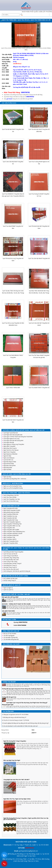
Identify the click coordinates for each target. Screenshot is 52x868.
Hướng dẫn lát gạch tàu (9, 701)
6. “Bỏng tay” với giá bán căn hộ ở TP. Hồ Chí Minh (15, 718)
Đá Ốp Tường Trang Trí (10, 580)
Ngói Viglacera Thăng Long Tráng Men (14, 444)
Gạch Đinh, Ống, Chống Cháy (11, 558)
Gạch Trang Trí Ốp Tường (10, 562)
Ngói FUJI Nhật (7, 469)
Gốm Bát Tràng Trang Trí (10, 567)
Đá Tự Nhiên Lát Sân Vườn (10, 578)
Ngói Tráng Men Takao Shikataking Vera (14, 532)
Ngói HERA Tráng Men (9, 446)
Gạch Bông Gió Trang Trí (10, 565)
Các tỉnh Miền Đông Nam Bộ (11, 639)
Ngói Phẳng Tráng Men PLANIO (12, 510)
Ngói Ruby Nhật (8, 467)
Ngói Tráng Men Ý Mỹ (9, 537)
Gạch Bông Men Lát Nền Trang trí (12, 563)
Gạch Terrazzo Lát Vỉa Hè (10, 554)
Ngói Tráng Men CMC (9, 528)
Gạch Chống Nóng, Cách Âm (11, 495)
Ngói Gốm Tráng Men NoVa (11, 541)
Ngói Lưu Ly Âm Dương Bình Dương (13, 488)
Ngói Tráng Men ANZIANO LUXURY (13, 533)
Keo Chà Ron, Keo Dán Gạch (11, 569)
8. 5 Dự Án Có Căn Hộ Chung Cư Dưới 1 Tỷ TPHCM (15, 724)
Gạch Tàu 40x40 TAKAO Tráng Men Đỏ (39, 388)
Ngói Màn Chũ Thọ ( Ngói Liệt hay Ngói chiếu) (17, 799)
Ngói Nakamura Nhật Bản (10, 454)
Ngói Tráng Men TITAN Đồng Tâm (13, 524)
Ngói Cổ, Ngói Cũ (8, 588)
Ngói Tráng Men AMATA (10, 539)
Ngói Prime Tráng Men (10, 452)
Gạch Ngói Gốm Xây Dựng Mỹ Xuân (13, 435)
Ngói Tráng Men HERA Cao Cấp (12, 526)
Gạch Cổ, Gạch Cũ (8, 590)
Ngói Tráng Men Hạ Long (10, 516)
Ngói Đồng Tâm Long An (10, 448)
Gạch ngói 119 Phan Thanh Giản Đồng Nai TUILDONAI (18, 437)
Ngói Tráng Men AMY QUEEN (11, 530)
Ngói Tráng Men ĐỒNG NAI (11, 514)
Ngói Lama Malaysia (9, 458)
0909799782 (23, 622)
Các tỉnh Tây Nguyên (9, 636)
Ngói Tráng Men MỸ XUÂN (10, 508)
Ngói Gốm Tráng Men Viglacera (12, 522)
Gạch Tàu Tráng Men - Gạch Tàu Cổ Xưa (16, 20)
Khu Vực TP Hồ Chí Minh (10, 634)
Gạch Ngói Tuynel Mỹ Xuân (11, 433)
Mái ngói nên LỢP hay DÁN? (10, 597)
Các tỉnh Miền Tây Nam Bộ (10, 637)
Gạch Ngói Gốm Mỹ (9, 442)
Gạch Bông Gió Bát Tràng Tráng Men (13, 552)
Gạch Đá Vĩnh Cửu (8, 460)
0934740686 (22, 625)
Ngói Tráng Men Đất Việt (10, 518)
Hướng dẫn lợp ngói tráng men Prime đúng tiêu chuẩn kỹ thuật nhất (23, 692)
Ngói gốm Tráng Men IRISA (11, 543)
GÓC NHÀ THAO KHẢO (8, 611)
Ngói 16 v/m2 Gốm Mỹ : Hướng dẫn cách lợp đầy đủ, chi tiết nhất (21, 686)
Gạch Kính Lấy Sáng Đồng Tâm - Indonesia (15, 479)
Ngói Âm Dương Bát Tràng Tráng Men (15, 741)
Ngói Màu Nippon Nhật (10, 462)
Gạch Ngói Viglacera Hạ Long (11, 439)
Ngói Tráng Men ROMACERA (11, 535)
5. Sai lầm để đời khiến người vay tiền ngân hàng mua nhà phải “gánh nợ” (21, 715)
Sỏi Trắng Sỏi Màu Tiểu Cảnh (11, 560)
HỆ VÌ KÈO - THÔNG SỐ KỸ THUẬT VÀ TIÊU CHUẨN (16, 604)
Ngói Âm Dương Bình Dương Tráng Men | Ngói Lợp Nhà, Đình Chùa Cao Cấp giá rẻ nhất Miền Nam (26, 819)
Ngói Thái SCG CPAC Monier (11, 450)
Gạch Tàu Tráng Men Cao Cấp (41, 20)
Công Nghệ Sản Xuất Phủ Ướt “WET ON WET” (17, 780)
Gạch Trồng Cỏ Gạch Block (11, 556)
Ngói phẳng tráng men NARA (11, 512)
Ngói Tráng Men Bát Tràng (11, 520)
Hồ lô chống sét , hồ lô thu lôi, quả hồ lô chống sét (17, 571)
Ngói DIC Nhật (7, 456)
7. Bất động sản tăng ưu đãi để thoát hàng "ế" (14, 721)
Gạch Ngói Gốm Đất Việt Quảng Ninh (13, 441)
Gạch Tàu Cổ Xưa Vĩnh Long (11, 501)
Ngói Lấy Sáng (7, 477)
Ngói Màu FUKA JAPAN (9, 466)
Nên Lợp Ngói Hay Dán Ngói (12, 760)
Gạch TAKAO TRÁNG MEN (13, 388)
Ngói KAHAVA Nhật (9, 464)
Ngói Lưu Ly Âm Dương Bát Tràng (12, 486)
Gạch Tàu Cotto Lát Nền (10, 497)
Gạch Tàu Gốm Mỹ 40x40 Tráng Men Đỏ (39, 258)
